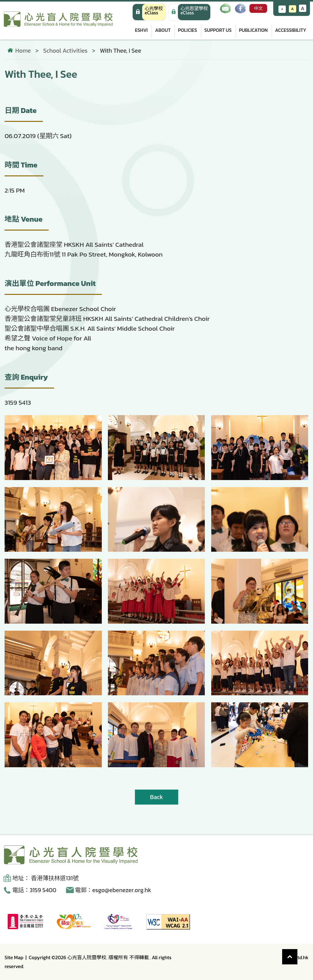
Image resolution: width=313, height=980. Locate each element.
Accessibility (291, 30)
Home (23, 51)
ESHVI (141, 30)
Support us (218, 30)
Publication (253, 30)
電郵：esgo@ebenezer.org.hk (113, 890)
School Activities (65, 51)
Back (156, 797)
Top (298, 954)
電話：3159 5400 (34, 890)
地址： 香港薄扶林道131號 (45, 878)
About (163, 30)
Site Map (14, 957)
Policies (187, 30)
